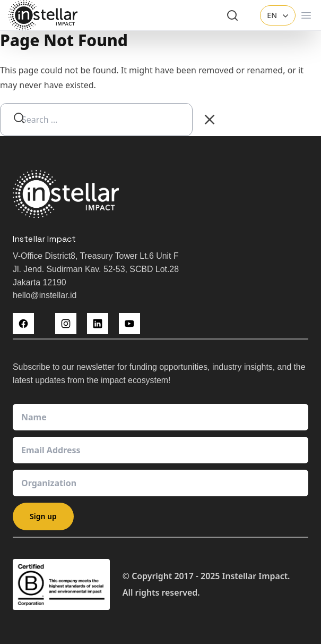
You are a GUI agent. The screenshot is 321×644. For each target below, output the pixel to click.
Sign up (43, 516)
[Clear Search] (210, 120)
